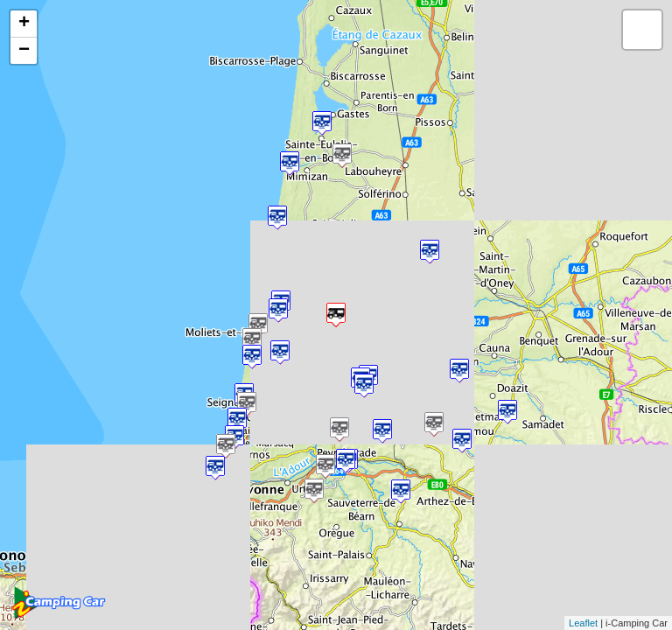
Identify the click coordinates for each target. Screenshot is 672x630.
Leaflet (583, 623)
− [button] (24, 51)
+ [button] (24, 24)
